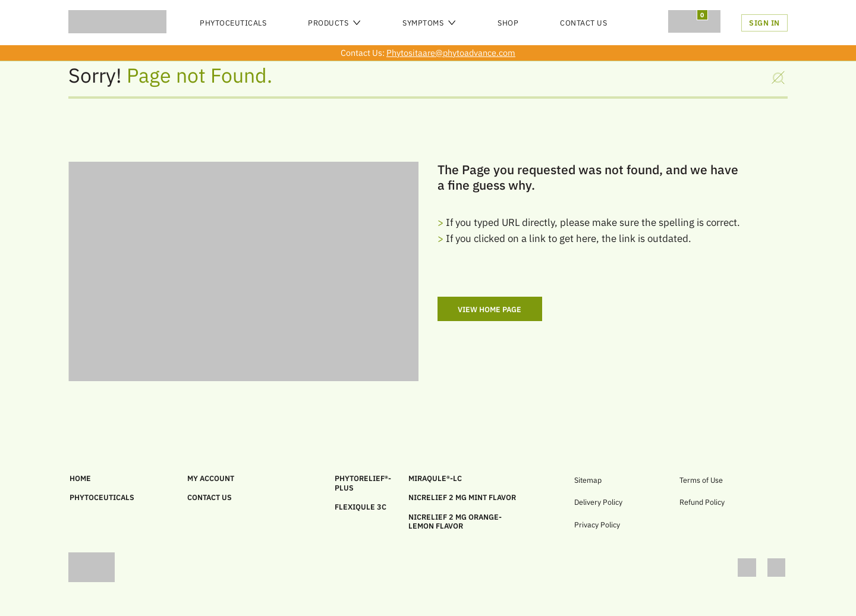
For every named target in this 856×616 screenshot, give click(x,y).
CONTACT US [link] (210, 497)
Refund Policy (702, 502)
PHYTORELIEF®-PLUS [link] (363, 483)
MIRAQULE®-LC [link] (435, 478)
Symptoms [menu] (429, 23)
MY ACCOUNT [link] (211, 478)
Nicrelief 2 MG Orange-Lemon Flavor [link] (455, 521)
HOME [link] (80, 478)
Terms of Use (701, 480)
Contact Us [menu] (583, 23)
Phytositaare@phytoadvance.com (451, 53)
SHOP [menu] (508, 23)
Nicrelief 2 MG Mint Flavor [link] (462, 497)
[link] (752, 568)
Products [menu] (334, 23)
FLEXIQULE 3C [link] (361, 507)
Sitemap (588, 480)
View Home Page (490, 309)
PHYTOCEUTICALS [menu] (233, 23)
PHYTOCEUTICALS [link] (102, 497)
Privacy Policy (597, 524)
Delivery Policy (598, 502)
